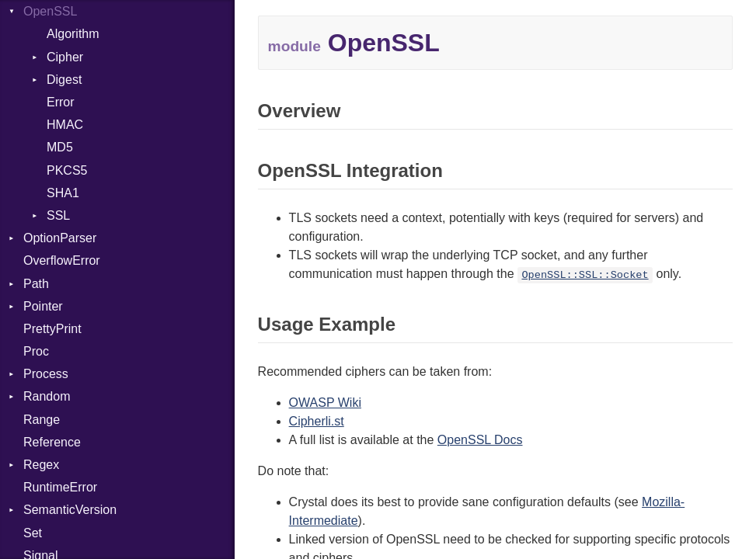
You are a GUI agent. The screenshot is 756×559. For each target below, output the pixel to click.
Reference (52, 442)
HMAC (65, 125)
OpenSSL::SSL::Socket (585, 275)
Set (33, 533)
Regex (41, 465)
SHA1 (63, 193)
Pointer (43, 306)
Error (61, 102)
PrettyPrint (52, 329)
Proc (36, 351)
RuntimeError (60, 487)
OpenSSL (50, 11)
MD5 (60, 147)
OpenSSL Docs (480, 440)
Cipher (65, 57)
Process (46, 374)
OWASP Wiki (325, 403)
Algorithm (73, 34)
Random (47, 396)
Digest (64, 80)
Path (36, 284)
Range (42, 420)
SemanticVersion (70, 510)
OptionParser (60, 238)
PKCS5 (67, 170)
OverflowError (62, 260)
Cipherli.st (317, 421)
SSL (58, 215)
